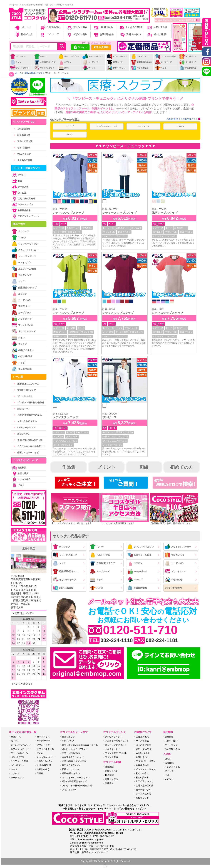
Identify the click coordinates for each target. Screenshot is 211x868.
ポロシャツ (17, 56)
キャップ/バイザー (46, 757)
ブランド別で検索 (173, 588)
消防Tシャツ (115, 62)
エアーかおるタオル (25, 421)
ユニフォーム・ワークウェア (76, 778)
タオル (64, 68)
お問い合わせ (157, 27)
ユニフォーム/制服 (165, 56)
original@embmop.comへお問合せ (178, 20)
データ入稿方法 (143, 794)
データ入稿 (20, 187)
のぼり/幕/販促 (140, 68)
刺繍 (144, 467)
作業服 (40, 773)
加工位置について (145, 781)
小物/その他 (173, 580)
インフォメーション (146, 769)
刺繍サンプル (111, 779)
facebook (169, 763)
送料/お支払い (130, 34)
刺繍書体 (109, 783)
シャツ (16, 62)
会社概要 (157, 34)
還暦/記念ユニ (22, 306)
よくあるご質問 (130, 27)
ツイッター (170, 771)
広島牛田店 (29, 549)
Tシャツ (40, 56)
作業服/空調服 (188, 68)
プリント (106, 467)
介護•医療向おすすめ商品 (28, 415)
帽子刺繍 (109, 775)
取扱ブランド (142, 798)
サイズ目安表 (22, 148)
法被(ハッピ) (43, 769)
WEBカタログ (22, 154)
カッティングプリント (116, 745)
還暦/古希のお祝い (71, 773)
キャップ (89, 68)
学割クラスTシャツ (25, 390)
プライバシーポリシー (147, 761)
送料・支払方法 (23, 141)
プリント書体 (111, 757)
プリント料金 (77, 27)
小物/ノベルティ (116, 68)
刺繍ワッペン (111, 771)
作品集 (69, 467)
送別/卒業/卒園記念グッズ (28, 440)
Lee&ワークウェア (24, 428)
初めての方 (24, 34)
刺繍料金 (104, 27)
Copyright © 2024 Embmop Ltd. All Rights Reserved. (106, 861)
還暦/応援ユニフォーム (26, 384)
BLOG (168, 759)
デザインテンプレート (25, 216)
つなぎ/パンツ (188, 56)
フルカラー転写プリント (117, 741)
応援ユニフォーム (71, 769)
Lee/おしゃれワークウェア (75, 749)
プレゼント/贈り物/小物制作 (29, 403)
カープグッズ (163, 62)
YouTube (169, 779)
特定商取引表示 (172, 749)
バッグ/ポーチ (188, 62)
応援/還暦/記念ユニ (141, 62)
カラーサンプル (22, 204)
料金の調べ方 (22, 135)
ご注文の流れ (50, 27)
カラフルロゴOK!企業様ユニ (29, 446)
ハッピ (161, 68)
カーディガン (91, 62)
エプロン (65, 62)
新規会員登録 (101, 47)
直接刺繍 (109, 767)
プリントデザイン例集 (116, 753)
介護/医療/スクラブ (45, 62)
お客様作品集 (104, 34)
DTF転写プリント (114, 737)
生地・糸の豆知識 (23, 199)
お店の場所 (20, 474)
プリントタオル (19, 68)
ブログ (50, 34)
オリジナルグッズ (44, 68)
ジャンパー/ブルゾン (69, 58)
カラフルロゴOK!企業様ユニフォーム (80, 745)
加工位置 (19, 193)
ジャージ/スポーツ (65, 555)
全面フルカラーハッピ (26, 453)
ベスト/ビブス (139, 56)
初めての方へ (142, 773)
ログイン (80, 48)
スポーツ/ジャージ (117, 56)
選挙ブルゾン (22, 434)
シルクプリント (113, 749)
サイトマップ (171, 745)
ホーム (24, 27)
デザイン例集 (77, 34)
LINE (167, 775)
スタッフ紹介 (21, 479)
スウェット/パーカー (93, 58)
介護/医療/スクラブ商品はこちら (182, 119)
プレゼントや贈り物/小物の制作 (77, 786)
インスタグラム (172, 767)
